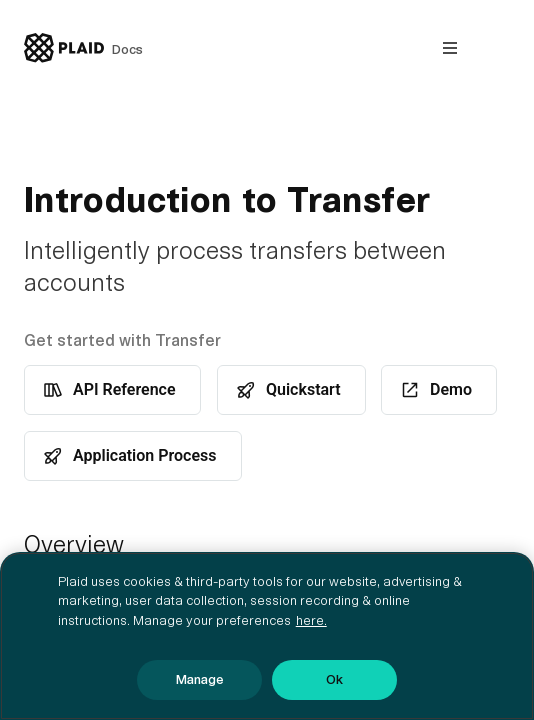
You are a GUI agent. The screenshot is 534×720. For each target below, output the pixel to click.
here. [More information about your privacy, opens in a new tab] (311, 620)
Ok (334, 679)
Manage (200, 679)
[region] (267, 636)
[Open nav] (450, 48)
